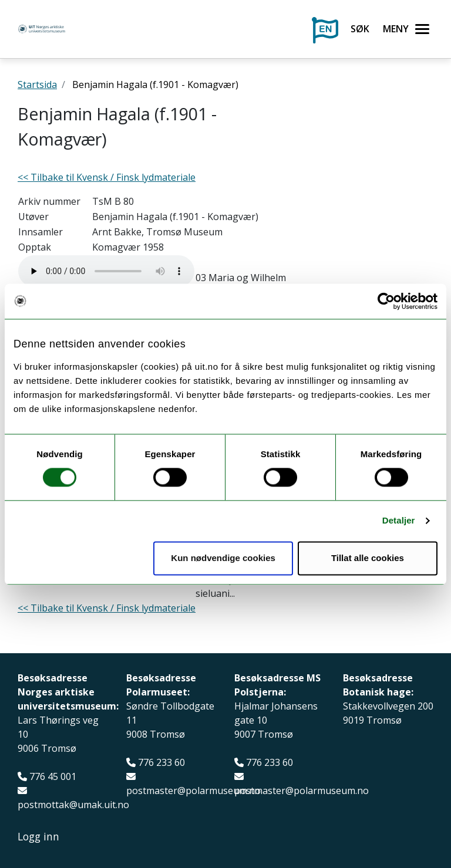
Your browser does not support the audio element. (106, 271)
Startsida (37, 85)
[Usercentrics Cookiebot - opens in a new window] (386, 301)
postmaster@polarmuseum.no (193, 791)
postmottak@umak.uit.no (73, 805)
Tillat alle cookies (368, 558)
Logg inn (38, 837)
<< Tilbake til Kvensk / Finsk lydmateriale (107, 177)
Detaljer (399, 521)
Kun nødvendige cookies (223, 558)
